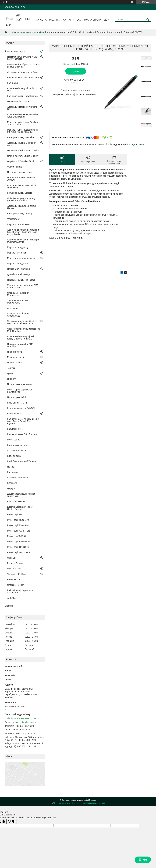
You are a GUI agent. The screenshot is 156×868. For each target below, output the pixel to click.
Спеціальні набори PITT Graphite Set (19, 315)
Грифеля (12, 379)
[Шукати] (148, 20)
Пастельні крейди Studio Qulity (23, 150)
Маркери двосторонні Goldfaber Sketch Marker (23, 123)
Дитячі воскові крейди (18, 274)
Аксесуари (13, 308)
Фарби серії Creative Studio (21, 161)
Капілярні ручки (15, 429)
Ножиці (11, 467)
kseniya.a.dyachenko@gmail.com (25, 722)
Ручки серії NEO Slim (18, 520)
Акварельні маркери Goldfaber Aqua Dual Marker (23, 116)
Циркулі (11, 488)
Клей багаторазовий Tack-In (21, 461)
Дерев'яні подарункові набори (23, 72)
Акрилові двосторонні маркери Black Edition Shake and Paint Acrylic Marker (23, 232)
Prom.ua (93, 800)
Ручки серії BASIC (16, 536)
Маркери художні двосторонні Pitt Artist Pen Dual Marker (23, 131)
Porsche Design (15, 563)
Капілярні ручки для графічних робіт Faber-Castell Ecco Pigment (23, 421)
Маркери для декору (18, 247)
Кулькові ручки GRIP (18, 403)
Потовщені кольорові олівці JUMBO (21, 179)
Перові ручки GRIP (17, 397)
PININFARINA (14, 569)
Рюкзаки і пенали (16, 501)
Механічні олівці (15, 357)
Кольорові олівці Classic (19, 193)
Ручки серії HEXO (16, 514)
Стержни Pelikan (16, 585)
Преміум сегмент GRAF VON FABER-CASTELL (22, 58)
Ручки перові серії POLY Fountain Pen (20, 391)
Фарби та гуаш (15, 167)
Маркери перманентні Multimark (30, 32)
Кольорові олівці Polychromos (22, 96)
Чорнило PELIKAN (17, 574)
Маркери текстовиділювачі (21, 258)
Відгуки (9, 606)
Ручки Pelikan (14, 579)
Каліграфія (13, 83)
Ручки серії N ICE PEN (19, 552)
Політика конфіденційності (94, 803)
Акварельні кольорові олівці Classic (21, 207)
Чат (143, 860)
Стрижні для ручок (17, 450)
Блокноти (12, 483)
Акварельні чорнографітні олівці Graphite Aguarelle (20, 338)
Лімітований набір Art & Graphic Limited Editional (23, 66)
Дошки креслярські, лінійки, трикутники (21, 495)
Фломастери (14, 219)
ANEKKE (12, 598)
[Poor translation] (12, 822)
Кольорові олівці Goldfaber (21, 137)
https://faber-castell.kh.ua (24, 718)
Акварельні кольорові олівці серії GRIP (21, 186)
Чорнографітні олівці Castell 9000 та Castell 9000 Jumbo (22, 322)
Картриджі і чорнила (18, 445)
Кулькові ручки (15, 414)
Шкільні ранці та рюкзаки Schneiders (20, 591)
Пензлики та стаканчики (20, 172)
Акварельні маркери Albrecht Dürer (22, 108)
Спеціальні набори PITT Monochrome (19, 294)
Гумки (10, 373)
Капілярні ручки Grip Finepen (22, 434)
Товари (53, 20)
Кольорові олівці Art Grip (20, 214)
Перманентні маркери (18, 269)
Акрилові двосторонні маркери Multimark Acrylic (23, 241)
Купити (76, 71)
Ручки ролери (14, 440)
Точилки (11, 368)
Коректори (12, 472)
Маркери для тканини (18, 224)
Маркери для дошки (18, 264)
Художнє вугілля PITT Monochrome (18, 302)
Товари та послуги (15, 51)
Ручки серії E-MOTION (19, 542)
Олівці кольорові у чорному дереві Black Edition (21, 199)
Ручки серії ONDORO (18, 547)
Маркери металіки (16, 253)
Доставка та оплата (89, 20)
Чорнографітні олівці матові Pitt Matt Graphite (23, 330)
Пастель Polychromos (18, 101)
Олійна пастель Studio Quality (22, 156)
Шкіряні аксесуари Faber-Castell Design (20, 508)
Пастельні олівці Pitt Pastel (21, 280)
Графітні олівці (15, 352)
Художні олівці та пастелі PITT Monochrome (23, 286)
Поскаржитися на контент (69, 803)
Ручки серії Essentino (18, 525)
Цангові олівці (14, 363)
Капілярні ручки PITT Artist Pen (23, 78)
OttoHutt (11, 558)
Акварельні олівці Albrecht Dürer (21, 89)
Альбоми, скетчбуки (17, 478)
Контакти (69, 20)
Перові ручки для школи (20, 384)
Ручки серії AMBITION (19, 531)
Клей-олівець (14, 456)
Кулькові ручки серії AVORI (21, 408)
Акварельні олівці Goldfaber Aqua (21, 144)
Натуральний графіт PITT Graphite (20, 345)
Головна (41, 20)
